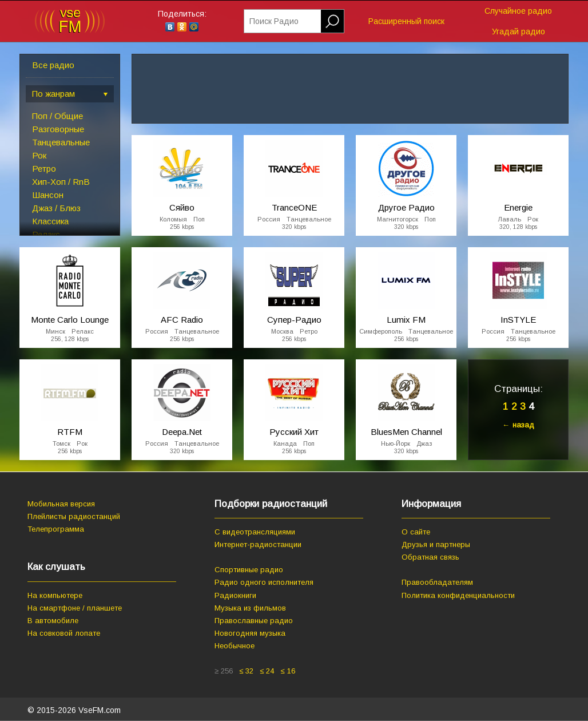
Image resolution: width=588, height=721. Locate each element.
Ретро (44, 169)
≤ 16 (287, 671)
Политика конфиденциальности (458, 595)
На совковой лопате (64, 633)
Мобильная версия (61, 504)
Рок (39, 155)
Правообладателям (437, 582)
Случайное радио (518, 11)
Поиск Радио (274, 21)
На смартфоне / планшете (75, 608)
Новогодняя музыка (250, 633)
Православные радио (254, 621)
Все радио (53, 65)
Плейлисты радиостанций (74, 516)
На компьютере (55, 595)
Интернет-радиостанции (258, 544)
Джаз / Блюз (56, 208)
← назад (518, 425)
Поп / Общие (57, 116)
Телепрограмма (56, 529)
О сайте (416, 532)
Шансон (48, 195)
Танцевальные (61, 142)
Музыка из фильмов (250, 608)
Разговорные (58, 129)
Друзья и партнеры (436, 544)
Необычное (235, 646)
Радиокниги (235, 595)
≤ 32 (246, 671)
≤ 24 (267, 671)
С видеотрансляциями (255, 532)
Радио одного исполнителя (264, 582)
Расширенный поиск (406, 21)
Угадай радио (519, 31)
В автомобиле (53, 621)
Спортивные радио (249, 570)
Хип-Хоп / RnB (61, 182)
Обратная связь (430, 557)
